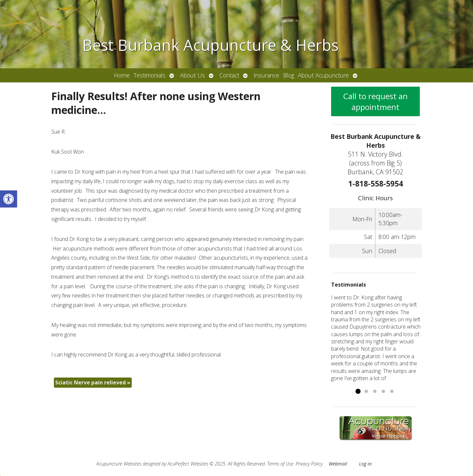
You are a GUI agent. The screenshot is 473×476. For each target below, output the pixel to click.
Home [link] (122, 75)
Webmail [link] (338, 464)
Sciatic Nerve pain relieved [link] (93, 382)
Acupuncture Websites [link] (119, 464)
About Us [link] (192, 75)
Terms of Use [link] (280, 464)
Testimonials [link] (150, 75)
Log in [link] (365, 464)
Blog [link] (289, 75)
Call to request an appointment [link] (375, 101)
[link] (9, 199)
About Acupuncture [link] (323, 75)
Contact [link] (229, 75)
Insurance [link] (266, 75)
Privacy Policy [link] (309, 464)
